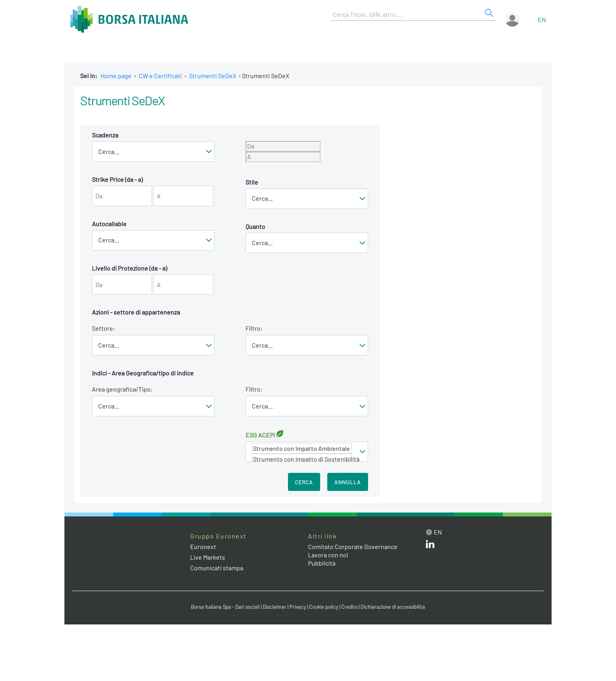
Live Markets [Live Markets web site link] (208, 557)
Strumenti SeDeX (213, 76)
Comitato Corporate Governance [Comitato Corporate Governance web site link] (353, 546)
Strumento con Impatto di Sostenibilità (302, 459)
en (542, 19)
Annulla (348, 482)
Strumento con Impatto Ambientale (302, 448)
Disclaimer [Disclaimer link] (275, 607)
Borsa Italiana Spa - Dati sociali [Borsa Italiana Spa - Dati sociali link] (225, 607)
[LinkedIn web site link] (430, 546)
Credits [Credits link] (349, 607)
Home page (116, 76)
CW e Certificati (160, 76)
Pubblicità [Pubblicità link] (322, 563)
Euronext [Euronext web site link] (203, 546)
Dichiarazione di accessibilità (393, 607)
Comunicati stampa (217, 568)
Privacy (298, 607)
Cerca (304, 482)
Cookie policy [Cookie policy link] (324, 607)
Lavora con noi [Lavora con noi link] (328, 555)
